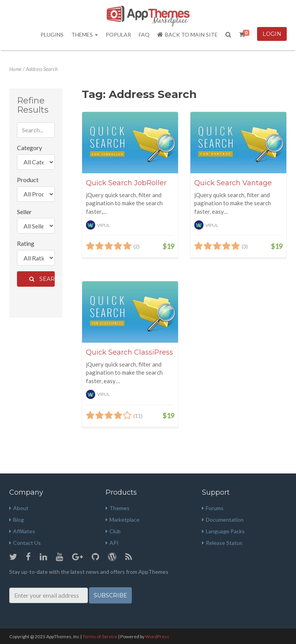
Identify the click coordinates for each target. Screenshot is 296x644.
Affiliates (22, 531)
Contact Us (25, 543)
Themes (85, 35)
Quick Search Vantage (233, 183)
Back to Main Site (188, 35)
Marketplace (123, 520)
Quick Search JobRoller (126, 183)
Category (29, 148)
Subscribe (110, 595)
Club (113, 531)
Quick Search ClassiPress (129, 352)
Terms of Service (100, 636)
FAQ (144, 35)
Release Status (222, 543)
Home (15, 69)
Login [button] (272, 34)
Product (28, 180)
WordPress (157, 636)
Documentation (223, 520)
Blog (17, 520)
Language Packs (223, 531)
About (19, 508)
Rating (26, 243)
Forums (213, 508)
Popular (118, 35)
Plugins (52, 35)
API (112, 543)
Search (42, 279)
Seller (24, 212)
